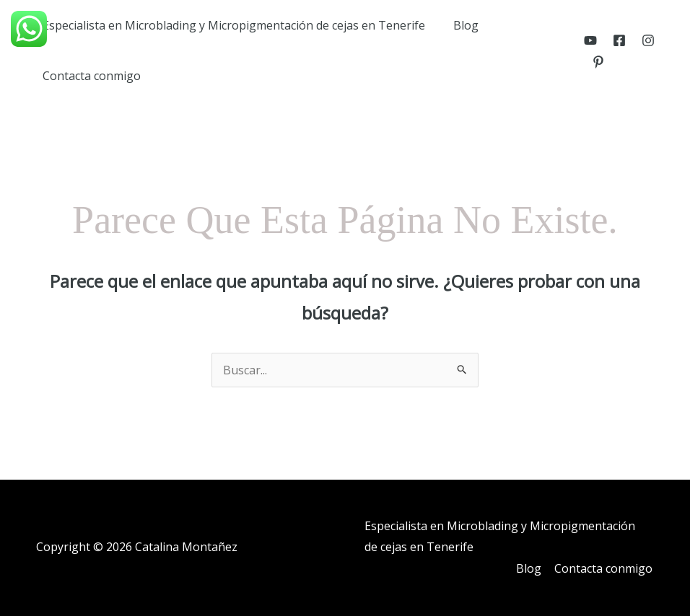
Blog (459, 25)
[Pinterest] (597, 62)
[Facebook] (618, 40)
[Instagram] (647, 40)
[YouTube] (589, 40)
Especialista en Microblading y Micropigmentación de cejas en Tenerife (232, 25)
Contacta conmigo (89, 76)
